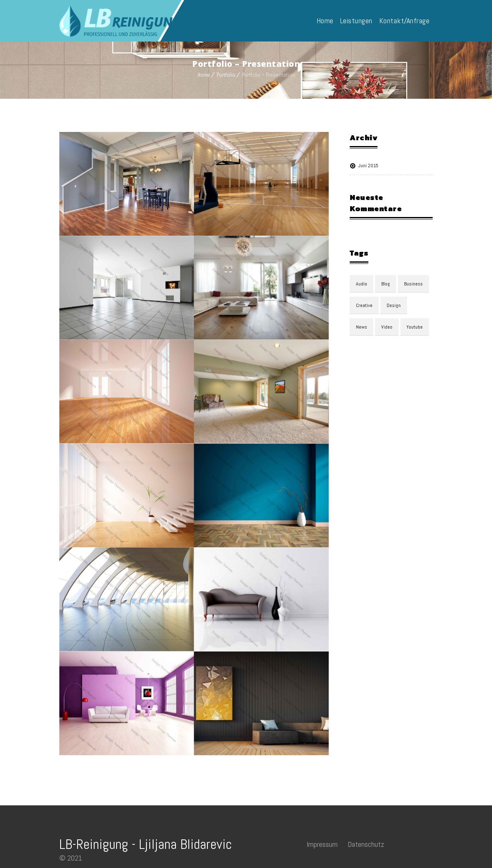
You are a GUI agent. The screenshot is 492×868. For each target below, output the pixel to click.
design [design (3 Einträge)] (394, 305)
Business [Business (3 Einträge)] (413, 284)
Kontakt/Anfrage (404, 21)
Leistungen (356, 21)
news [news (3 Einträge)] (362, 327)
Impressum (322, 844)
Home (325, 21)
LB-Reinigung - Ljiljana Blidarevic (146, 844)
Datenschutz (366, 844)
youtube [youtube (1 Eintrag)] (415, 327)
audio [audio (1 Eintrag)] (362, 284)
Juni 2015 (368, 166)
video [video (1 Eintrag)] (387, 327)
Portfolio (226, 75)
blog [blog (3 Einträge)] (386, 284)
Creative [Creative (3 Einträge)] (364, 305)
